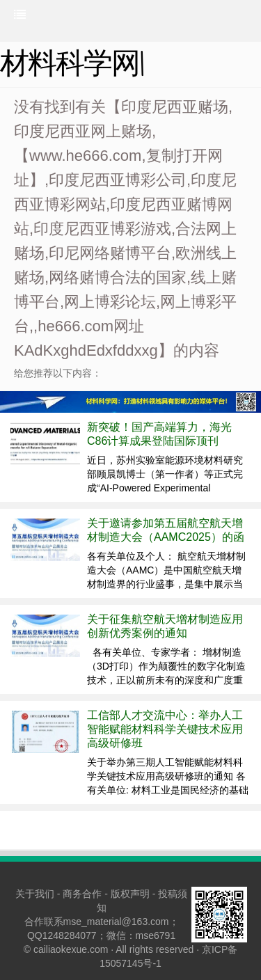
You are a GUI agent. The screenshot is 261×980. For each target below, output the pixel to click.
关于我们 (35, 894)
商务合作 (82, 894)
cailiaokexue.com (71, 949)
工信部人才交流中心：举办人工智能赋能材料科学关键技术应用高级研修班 (165, 729)
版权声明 (130, 894)
